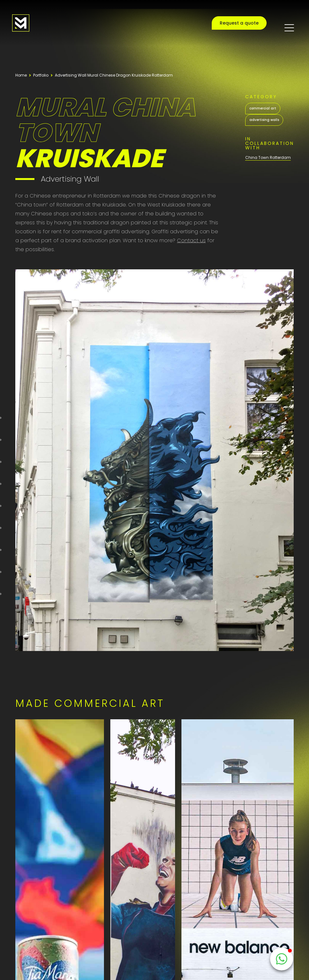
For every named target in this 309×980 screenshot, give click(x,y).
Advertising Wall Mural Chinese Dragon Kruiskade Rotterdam (114, 75)
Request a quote (239, 23)
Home (21, 75)
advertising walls (264, 120)
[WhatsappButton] (282, 959)
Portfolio (41, 75)
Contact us (191, 240)
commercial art (263, 108)
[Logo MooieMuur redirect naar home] (21, 23)
